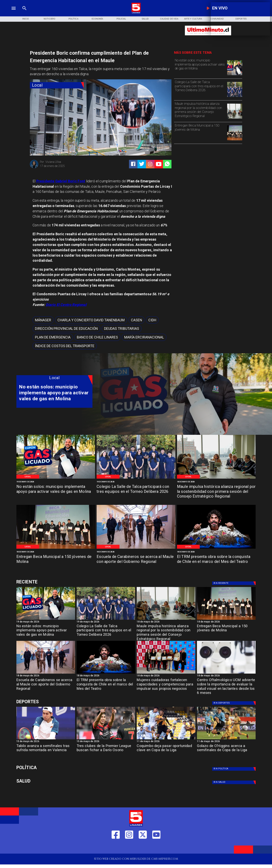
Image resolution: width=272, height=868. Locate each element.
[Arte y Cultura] (193, 19)
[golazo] (226, 739)
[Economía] (97, 19)
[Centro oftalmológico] (226, 673)
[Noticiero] (49, 19)
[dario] (106, 739)
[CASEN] (136, 320)
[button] (43, 320)
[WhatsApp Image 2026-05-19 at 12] (235, 75)
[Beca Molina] (235, 140)
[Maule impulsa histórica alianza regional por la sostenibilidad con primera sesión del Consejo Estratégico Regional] (200, 111)
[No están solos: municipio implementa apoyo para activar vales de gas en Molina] (200, 67)
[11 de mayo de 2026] (166, 742)
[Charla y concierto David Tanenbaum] (91, 320)
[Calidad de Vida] (169, 19)
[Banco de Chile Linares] (97, 337)
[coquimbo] (166, 739)
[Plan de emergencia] (53, 337)
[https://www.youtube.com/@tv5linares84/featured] (159, 164)
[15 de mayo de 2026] (46, 742)
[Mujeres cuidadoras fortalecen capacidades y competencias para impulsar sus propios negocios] (166, 685)
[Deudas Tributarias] (122, 329)
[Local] (57, 85)
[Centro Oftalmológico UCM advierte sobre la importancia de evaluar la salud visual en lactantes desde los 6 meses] (226, 685)
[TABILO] (46, 739)
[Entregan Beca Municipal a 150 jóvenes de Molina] (200, 133)
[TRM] (216, 548)
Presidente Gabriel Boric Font (61, 181)
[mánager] (43, 320)
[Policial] (121, 19)
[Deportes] (55, 582)
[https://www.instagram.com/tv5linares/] (150, 164)
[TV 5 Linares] (24, 13)
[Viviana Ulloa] (34, 168)
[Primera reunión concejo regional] (235, 118)
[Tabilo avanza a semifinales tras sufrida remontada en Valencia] (46, 751)
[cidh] (152, 320)
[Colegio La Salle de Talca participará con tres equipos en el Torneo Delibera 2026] (200, 89)
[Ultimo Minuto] (208, 37)
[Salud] (145, 19)
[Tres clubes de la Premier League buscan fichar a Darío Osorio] (106, 751)
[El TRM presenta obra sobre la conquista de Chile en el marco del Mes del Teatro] (216, 562)
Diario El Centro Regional (66, 305)
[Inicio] (26, 19)
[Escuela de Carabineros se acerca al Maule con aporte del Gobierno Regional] (136, 562)
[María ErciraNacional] (144, 337)
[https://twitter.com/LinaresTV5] (143, 847)
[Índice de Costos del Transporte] (65, 346)
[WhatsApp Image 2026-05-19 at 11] (235, 97)
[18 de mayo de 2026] (216, 482)
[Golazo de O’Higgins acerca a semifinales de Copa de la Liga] (226, 751)
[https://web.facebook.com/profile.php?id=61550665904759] (116, 847)
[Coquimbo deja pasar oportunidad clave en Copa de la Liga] (166, 751)
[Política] (73, 19)
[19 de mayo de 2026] (56, 482)
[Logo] (136, 13)
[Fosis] (166, 673)
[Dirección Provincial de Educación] (66, 329)
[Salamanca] (136, 548)
